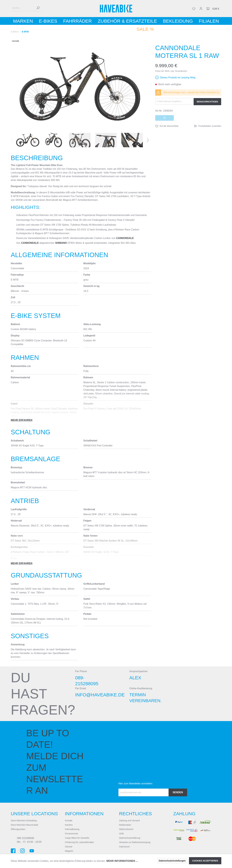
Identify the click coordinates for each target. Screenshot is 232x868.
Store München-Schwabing (24, 821)
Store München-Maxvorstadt (24, 825)
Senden (178, 792)
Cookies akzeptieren (205, 861)
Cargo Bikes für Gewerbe (77, 838)
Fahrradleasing (72, 829)
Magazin (69, 851)
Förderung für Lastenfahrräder (80, 842)
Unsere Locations (34, 814)
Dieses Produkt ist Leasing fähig (178, 78)
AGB (121, 834)
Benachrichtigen (207, 102)
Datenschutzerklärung (130, 838)
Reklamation (125, 825)
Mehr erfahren (22, 420)
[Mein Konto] (201, 9)
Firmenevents (72, 834)
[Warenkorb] (213, 9)
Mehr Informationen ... (122, 861)
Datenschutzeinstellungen (172, 861)
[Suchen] (23, 8)
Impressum (125, 847)
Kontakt (69, 821)
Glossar (69, 847)
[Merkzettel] (194, 9)
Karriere (69, 825)
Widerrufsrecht (126, 829)
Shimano (61, 243)
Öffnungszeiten (18, 829)
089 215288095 (26, 838)
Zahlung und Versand (129, 821)
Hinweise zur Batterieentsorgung (135, 842)
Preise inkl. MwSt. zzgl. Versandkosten (171, 71)
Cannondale (125, 238)
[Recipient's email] (144, 792)
